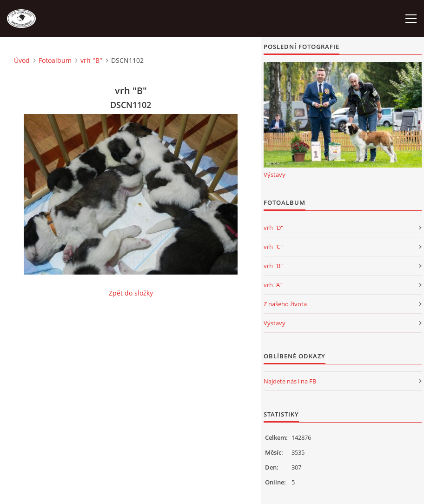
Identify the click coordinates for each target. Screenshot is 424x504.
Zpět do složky (131, 293)
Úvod (22, 60)
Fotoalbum (55, 60)
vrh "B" (91, 60)
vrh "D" (273, 228)
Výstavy (275, 175)
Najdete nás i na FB (290, 381)
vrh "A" (273, 285)
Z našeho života (285, 304)
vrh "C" (273, 247)
